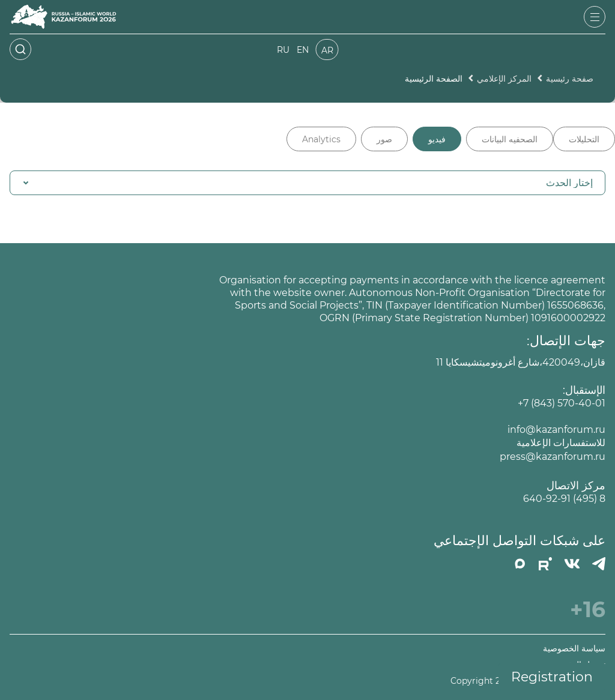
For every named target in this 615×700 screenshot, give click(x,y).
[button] (307, 183)
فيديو (437, 139)
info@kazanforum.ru (556, 430)
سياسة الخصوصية (574, 649)
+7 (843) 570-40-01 (562, 403)
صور (384, 139)
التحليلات (584, 139)
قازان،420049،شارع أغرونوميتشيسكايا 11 (521, 362)
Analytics (321, 139)
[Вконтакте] (572, 564)
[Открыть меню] (595, 17)
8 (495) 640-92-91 (564, 499)
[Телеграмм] (599, 564)
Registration (552, 677)
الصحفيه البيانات (510, 139)
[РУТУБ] (545, 564)
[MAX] (520, 564)
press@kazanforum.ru (553, 457)
